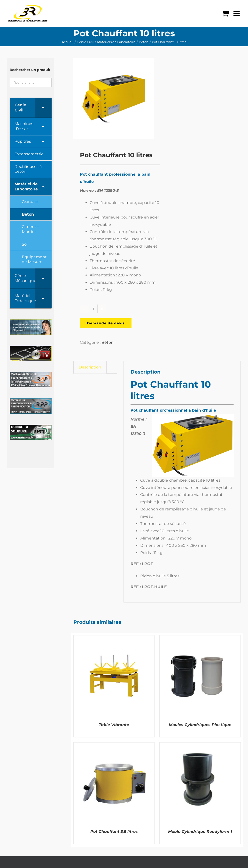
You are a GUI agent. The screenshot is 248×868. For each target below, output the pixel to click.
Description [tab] (90, 367)
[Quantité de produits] (93, 309)
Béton (108, 342)
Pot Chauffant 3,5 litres (114, 832)
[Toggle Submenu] (43, 108)
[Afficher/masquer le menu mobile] (237, 13)
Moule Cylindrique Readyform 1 (200, 832)
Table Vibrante (114, 725)
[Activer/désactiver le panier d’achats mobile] (225, 13)
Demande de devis (106, 323)
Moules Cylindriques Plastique (200, 725)
